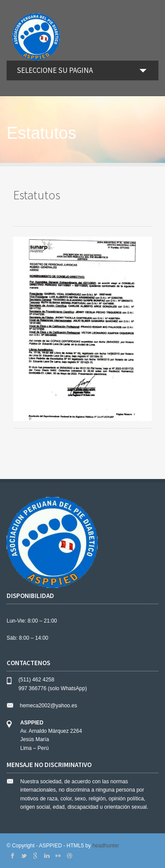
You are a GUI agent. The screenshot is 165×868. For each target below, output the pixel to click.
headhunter (106, 846)
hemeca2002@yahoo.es (48, 706)
